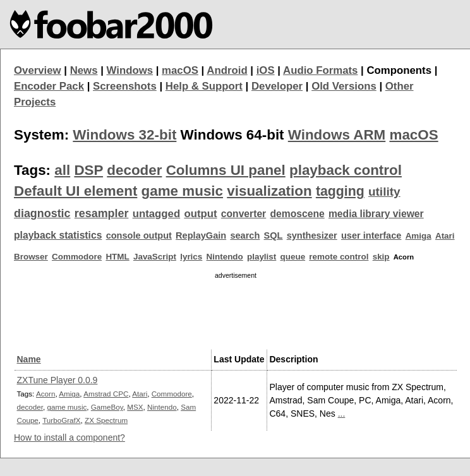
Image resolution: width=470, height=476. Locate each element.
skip (381, 257)
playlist (262, 257)
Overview (38, 70)
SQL (274, 235)
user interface (371, 235)
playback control (346, 170)
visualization (269, 191)
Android (227, 70)
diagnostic (42, 213)
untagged (157, 214)
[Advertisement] (236, 312)
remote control (339, 257)
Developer (277, 86)
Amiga (419, 236)
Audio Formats (320, 70)
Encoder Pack (49, 86)
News (84, 70)
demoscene (297, 214)
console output (139, 235)
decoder (134, 170)
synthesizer (312, 235)
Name (29, 359)
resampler (102, 213)
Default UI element (75, 191)
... (342, 414)
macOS (180, 70)
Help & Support (204, 86)
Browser (31, 257)
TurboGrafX (61, 420)
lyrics (191, 257)
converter (244, 214)
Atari (445, 236)
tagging (340, 191)
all (62, 170)
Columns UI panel (226, 170)
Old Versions (344, 86)
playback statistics (58, 235)
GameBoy (107, 407)
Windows (130, 70)
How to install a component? (69, 437)
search (245, 235)
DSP (88, 170)
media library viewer (376, 214)
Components (399, 70)
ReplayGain (201, 235)
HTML (117, 257)
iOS (266, 70)
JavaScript (155, 257)
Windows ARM (337, 135)
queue (293, 257)
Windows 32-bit (124, 135)
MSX (135, 407)
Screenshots (125, 86)
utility (384, 192)
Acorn (45, 394)
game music (182, 191)
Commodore (77, 257)
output (200, 214)
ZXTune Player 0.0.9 (57, 380)
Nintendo (225, 257)
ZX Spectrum (106, 420)
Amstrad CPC (106, 394)
